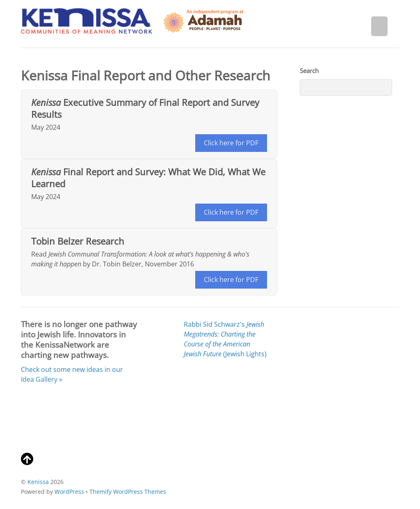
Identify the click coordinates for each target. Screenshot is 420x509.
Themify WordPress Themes (128, 492)
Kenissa (38, 482)
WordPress (69, 492)
